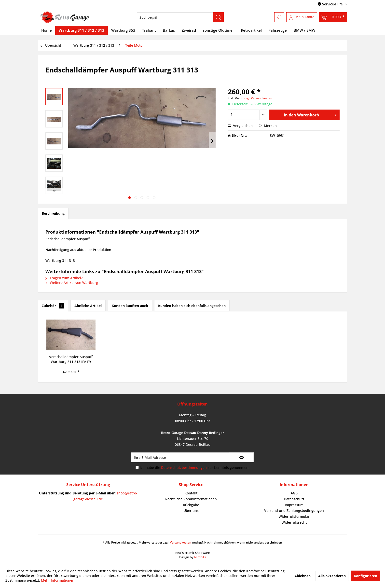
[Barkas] (169, 30)
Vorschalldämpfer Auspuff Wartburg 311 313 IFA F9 (71, 359)
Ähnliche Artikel (88, 306)
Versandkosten (181, 542)
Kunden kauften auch (130, 306)
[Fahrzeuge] (278, 30)
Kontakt (191, 493)
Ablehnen (302, 576)
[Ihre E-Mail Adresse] (180, 457)
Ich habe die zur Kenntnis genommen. (195, 468)
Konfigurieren (365, 576)
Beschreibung (53, 213)
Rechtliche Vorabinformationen (191, 499)
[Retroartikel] (251, 30)
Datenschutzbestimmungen (184, 468)
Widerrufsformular (294, 516)
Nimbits (200, 557)
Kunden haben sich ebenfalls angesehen (192, 306)
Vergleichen (240, 126)
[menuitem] (180, 17)
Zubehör (53, 306)
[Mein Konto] (302, 17)
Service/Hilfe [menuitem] (331, 4)
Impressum (294, 505)
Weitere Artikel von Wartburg (72, 283)
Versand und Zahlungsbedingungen (294, 511)
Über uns (191, 511)
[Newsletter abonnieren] (241, 457)
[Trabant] (149, 30)
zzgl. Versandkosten (258, 98)
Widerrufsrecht (294, 522)
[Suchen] (219, 17)
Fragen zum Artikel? (64, 278)
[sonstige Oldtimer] (218, 30)
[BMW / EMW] (304, 30)
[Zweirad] (189, 30)
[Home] (47, 30)
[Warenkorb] (333, 17)
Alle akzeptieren (332, 576)
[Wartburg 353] (123, 30)
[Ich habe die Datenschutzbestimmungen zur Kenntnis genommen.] (137, 467)
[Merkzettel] (279, 17)
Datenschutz (294, 499)
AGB (294, 493)
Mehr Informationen (58, 580)
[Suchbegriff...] (180, 17)
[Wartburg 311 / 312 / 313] (82, 30)
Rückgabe (191, 505)
